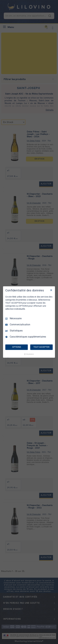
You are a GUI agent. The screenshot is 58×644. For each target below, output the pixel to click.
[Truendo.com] (29, 354)
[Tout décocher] (51, 290)
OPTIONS (17, 347)
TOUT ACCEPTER (41, 347)
